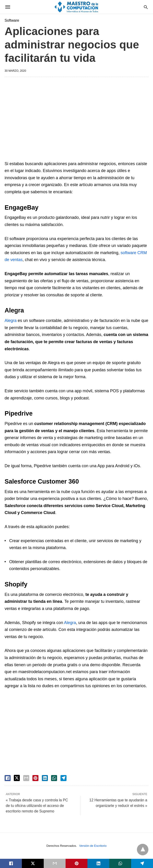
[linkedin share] (45, 778)
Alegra (11, 321)
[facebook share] (8, 778)
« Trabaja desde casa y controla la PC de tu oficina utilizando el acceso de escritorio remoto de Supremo (37, 806)
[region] (76, 120)
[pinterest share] (35, 778)
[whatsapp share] (54, 778)
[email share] (26, 778)
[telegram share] (64, 778)
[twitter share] (17, 778)
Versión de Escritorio (93, 846)
